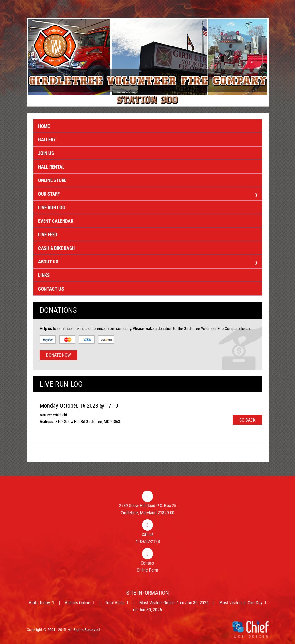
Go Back (247, 420)
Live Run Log (52, 208)
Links (44, 275)
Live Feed (48, 235)
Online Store (52, 180)
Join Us (46, 153)
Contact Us (51, 289)
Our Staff (148, 195)
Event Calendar (56, 221)
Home (44, 126)
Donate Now (59, 355)
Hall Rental (51, 167)
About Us (148, 263)
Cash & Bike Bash (56, 248)
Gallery (47, 140)
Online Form (147, 570)
